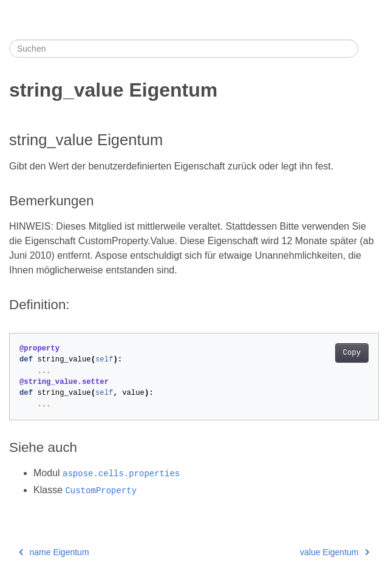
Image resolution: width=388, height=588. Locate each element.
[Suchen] (184, 49)
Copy (352, 353)
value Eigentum (335, 552)
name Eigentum (54, 552)
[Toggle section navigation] (369, 49)
